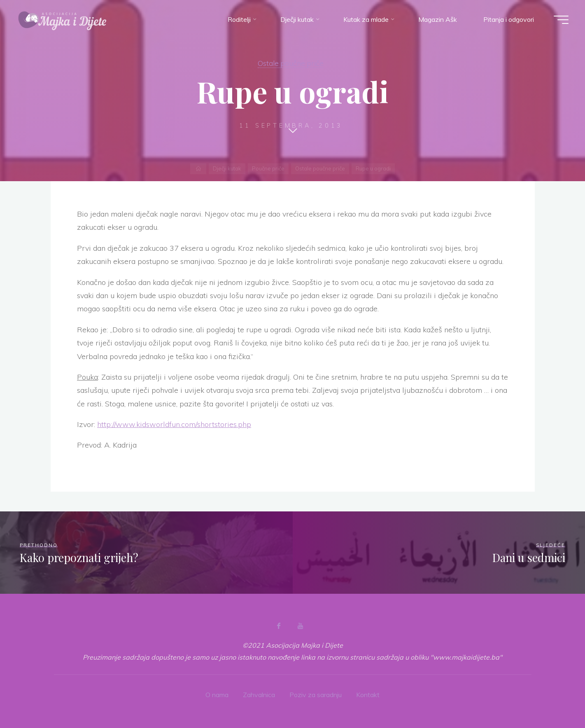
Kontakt (368, 695)
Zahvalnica (259, 695)
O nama (217, 695)
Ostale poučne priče (291, 63)
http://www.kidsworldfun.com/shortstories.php (174, 424)
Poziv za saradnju (316, 695)
